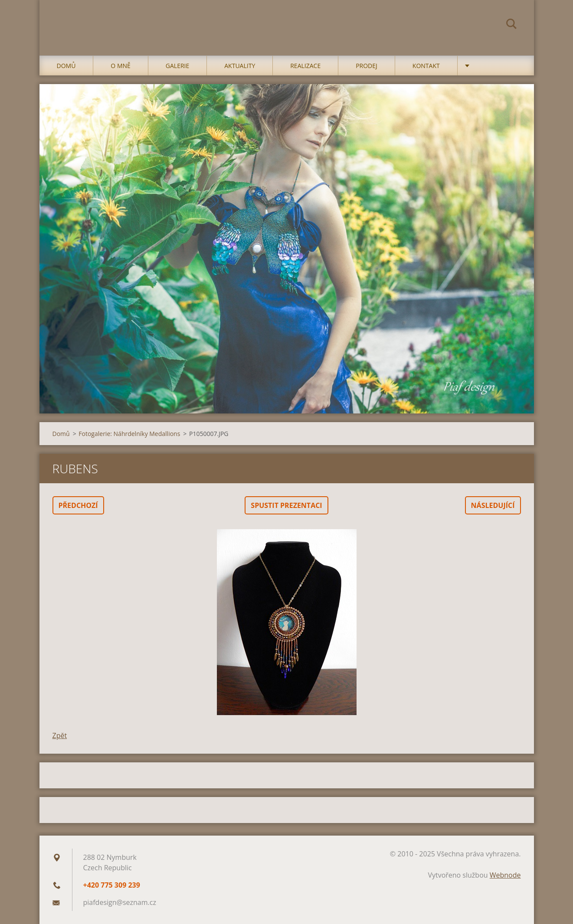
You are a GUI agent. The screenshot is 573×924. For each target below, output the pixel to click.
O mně (120, 66)
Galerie (177, 66)
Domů (66, 66)
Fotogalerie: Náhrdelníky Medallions (129, 434)
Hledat (511, 25)
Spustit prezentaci (286, 505)
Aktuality (240, 66)
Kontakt (426, 66)
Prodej (367, 66)
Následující (493, 505)
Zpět (60, 735)
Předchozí (78, 505)
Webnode (505, 875)
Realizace (305, 66)
